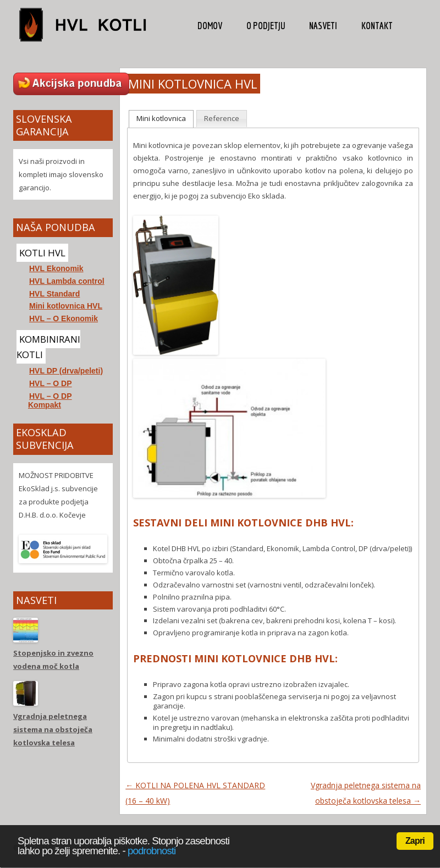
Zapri (415, 841)
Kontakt (377, 26)
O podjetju (266, 26)
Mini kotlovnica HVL (66, 306)
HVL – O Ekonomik (64, 318)
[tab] (161, 119)
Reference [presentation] (222, 118)
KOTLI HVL (42, 253)
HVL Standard (54, 294)
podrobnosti (152, 851)
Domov (210, 26)
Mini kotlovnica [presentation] (161, 118)
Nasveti (323, 26)
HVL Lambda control (67, 281)
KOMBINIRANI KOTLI (48, 347)
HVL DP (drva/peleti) (66, 371)
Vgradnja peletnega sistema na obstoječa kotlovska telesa (53, 729)
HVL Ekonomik (56, 268)
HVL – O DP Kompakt (50, 401)
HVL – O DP (51, 383)
